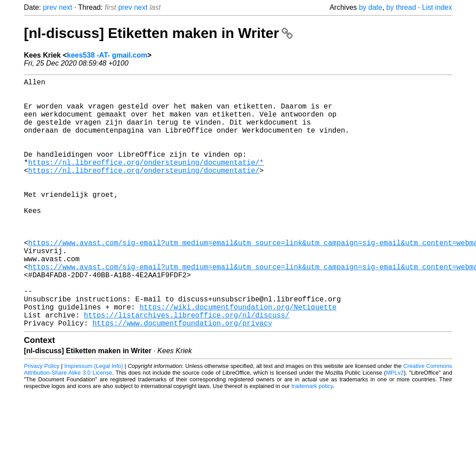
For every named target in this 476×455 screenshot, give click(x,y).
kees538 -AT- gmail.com (107, 55)
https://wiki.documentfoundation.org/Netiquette (238, 359)
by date (370, 7)
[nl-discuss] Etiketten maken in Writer (159, 33)
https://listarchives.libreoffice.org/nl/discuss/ (187, 368)
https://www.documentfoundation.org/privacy (182, 378)
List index (437, 7)
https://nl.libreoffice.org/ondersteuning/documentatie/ (144, 192)
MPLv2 (395, 428)
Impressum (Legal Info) (94, 421)
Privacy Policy (42, 421)
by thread (401, 7)
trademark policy (312, 441)
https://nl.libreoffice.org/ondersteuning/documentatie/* (146, 182)
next (66, 7)
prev (50, 7)
